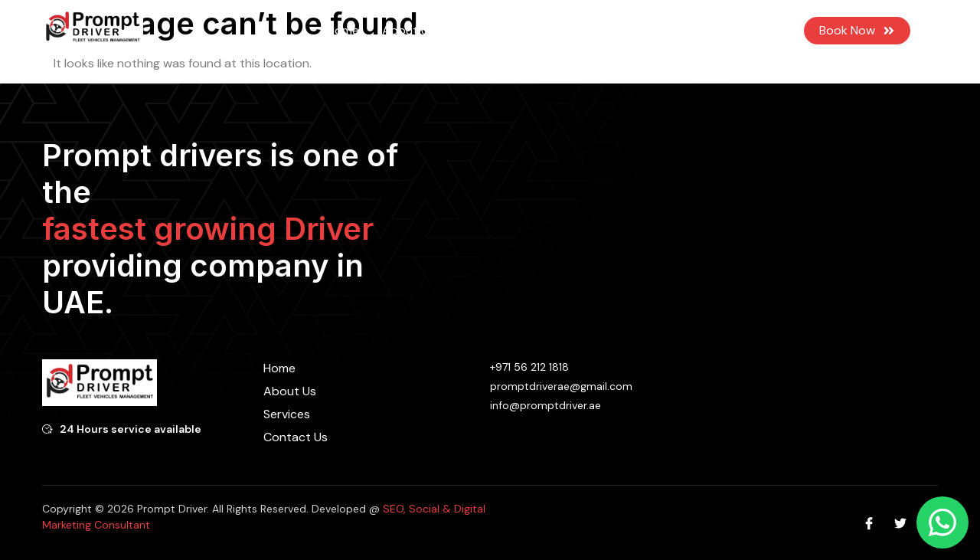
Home (343, 30)
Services (488, 31)
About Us (408, 30)
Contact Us (621, 30)
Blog (554, 30)
